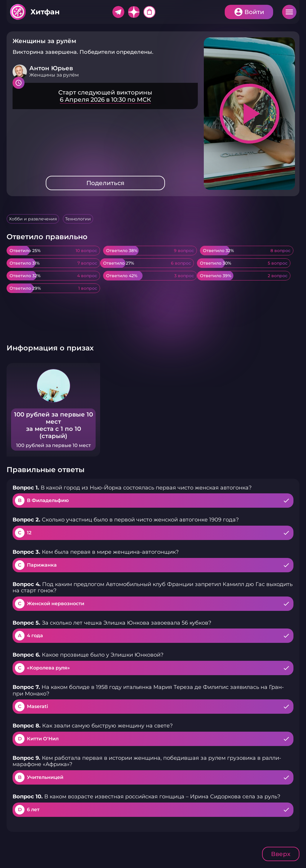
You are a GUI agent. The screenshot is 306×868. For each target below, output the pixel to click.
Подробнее (105, 96)
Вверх (281, 854)
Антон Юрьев (51, 68)
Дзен (134, 12)
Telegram (118, 12)
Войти (254, 12)
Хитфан (45, 12)
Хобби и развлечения (33, 219)
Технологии (78, 219)
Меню (289, 12)
